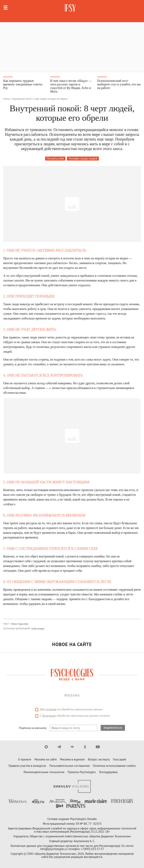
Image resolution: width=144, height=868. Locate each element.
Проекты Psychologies (82, 772)
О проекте (25, 759)
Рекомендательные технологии (44, 772)
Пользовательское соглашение (70, 766)
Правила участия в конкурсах (27, 766)
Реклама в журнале (72, 759)
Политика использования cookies (114, 766)
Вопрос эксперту (99, 759)
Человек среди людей (83, 158)
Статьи (7, 99)
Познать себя (55, 158)
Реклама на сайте (46, 759)
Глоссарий (119, 759)
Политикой (49, 716)
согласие (51, 709)
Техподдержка (108, 772)
